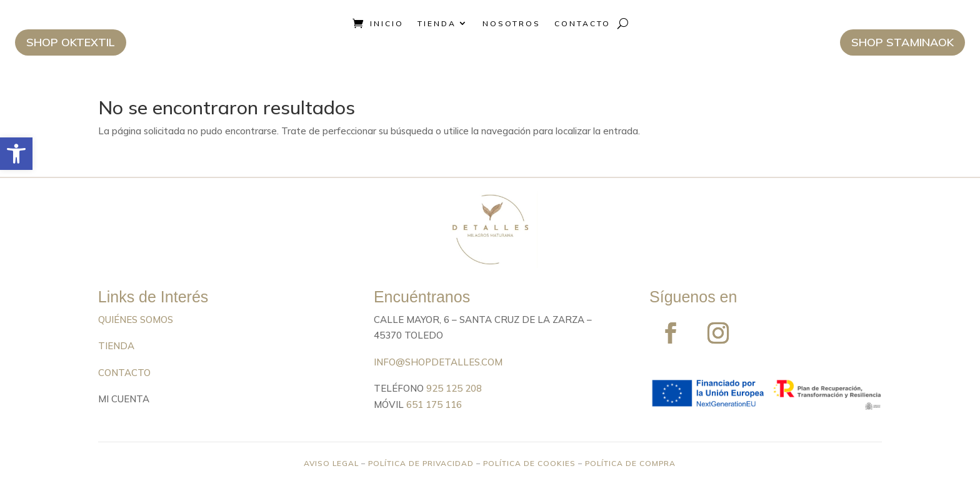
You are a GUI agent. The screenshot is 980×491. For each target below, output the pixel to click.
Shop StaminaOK (902, 42)
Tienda (437, 23)
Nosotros (512, 23)
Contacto (582, 23)
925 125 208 (454, 388)
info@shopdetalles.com (438, 362)
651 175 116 (434, 404)
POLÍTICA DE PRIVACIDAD (421, 463)
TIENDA (116, 346)
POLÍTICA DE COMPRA (630, 463)
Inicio (387, 23)
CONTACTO (124, 373)
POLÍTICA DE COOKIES (529, 463)
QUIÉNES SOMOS (136, 320)
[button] (16, 154)
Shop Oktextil (71, 42)
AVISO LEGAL (331, 463)
